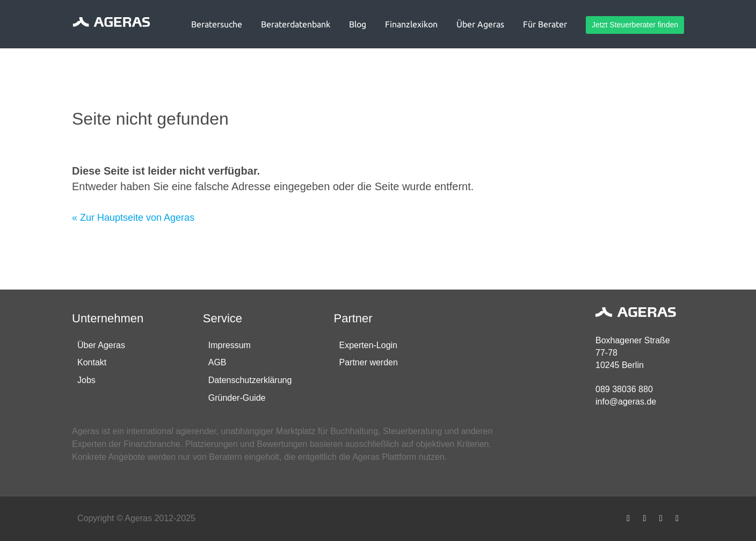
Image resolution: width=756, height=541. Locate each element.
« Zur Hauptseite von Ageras (133, 218)
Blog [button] (358, 24)
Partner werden (369, 362)
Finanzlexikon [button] (411, 24)
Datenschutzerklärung (250, 380)
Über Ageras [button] (480, 24)
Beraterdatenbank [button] (296, 24)
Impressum (230, 345)
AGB (217, 362)
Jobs (86, 380)
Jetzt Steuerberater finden (635, 25)
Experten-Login (369, 345)
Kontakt (92, 362)
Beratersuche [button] (217, 24)
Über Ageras (101, 345)
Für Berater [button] (545, 24)
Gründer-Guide (237, 398)
